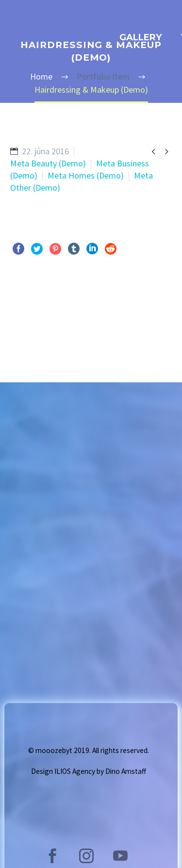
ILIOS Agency (75, 771)
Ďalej (151, 309)
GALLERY (141, 37)
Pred (29, 309)
